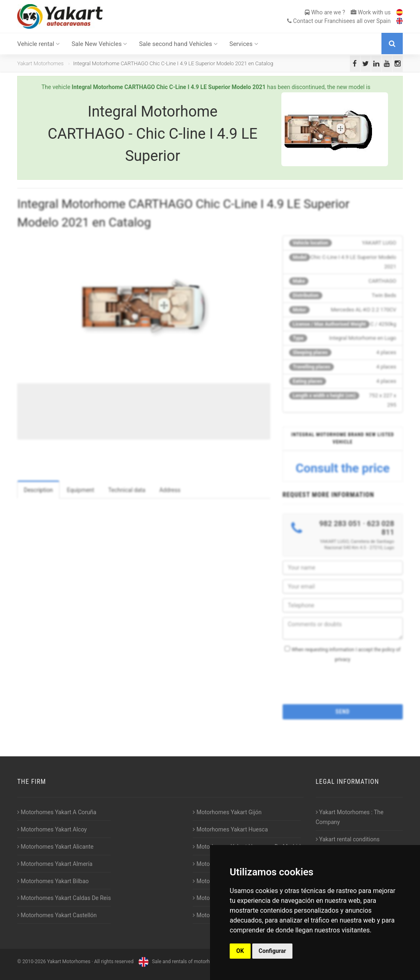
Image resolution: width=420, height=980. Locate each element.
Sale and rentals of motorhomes (179, 962)
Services (244, 44)
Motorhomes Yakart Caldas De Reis (64, 898)
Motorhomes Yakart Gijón (227, 812)
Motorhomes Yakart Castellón (57, 915)
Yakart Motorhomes (40, 63)
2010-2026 (34, 962)
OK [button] (240, 951)
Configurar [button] (273, 951)
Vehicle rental (39, 44)
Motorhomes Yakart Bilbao (53, 881)
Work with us (371, 12)
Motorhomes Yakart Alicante (55, 847)
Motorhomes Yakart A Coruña (57, 812)
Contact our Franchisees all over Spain (339, 21)
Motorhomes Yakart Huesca (230, 829)
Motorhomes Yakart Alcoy (52, 829)
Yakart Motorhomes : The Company (350, 817)
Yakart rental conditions (348, 839)
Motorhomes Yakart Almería (55, 864)
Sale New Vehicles (99, 44)
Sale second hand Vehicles (178, 44)
